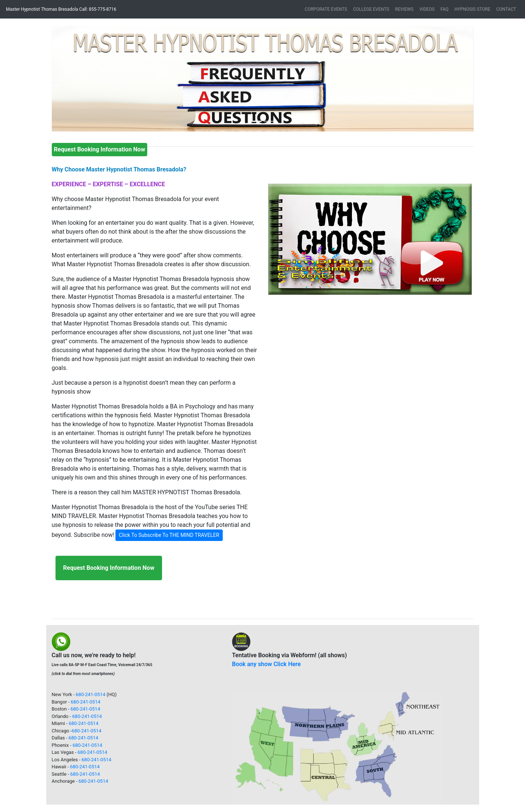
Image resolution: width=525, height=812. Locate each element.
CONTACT (506, 9)
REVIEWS (404, 9)
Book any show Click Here (266, 664)
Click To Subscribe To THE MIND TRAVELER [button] (169, 535)
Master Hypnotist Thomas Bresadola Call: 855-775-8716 (61, 9)
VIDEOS (427, 9)
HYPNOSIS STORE (472, 9)
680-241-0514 (91, 694)
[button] (83, 79)
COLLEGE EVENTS (371, 9)
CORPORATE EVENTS (326, 9)
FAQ (445, 9)
